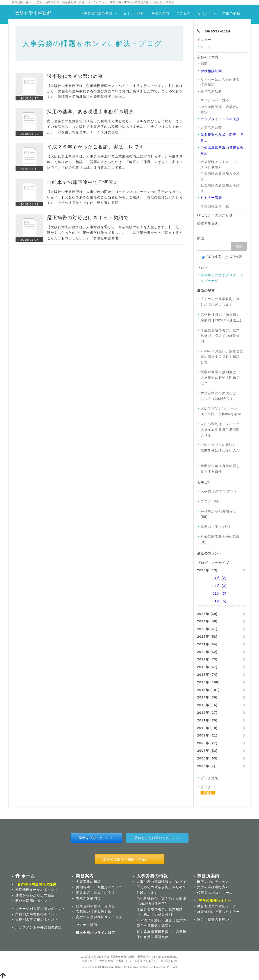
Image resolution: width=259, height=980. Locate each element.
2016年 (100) (208, 682)
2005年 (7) (206, 766)
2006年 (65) (207, 758)
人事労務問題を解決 (98, 13)
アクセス (184, 13)
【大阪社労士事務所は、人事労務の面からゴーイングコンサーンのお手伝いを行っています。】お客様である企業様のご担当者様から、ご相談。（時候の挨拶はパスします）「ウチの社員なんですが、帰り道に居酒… (115, 197)
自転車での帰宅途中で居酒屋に (83, 182)
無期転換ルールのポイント (37, 890)
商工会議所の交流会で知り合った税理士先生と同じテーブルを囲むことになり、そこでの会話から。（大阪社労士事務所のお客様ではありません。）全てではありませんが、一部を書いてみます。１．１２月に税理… (115, 127)
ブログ (178, 882)
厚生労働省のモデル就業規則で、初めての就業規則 (220, 336)
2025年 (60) (207, 614)
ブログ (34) (210, 501)
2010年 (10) (207, 728)
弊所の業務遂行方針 (213, 887)
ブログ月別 (209, 778)
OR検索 (234, 257)
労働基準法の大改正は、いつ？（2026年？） (220, 396)
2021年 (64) (207, 644)
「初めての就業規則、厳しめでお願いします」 (220, 302)
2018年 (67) (207, 667)
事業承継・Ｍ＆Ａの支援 (95, 893)
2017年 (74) (207, 675)
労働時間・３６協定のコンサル (101, 887)
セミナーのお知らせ (215, 215)
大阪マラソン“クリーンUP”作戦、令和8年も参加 (221, 411)
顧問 (204, 64)
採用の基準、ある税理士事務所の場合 (90, 112)
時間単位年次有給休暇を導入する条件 (220, 469)
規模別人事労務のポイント (37, 919)
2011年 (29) (207, 720)
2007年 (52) (207, 751)
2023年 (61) (207, 629)
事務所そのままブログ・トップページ (222, 278)
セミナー (206, 13)
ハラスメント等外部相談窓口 (38, 927)
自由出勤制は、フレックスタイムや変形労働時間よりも (220, 429)
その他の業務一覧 (215, 206)
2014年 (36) (207, 697)
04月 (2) (213, 578)
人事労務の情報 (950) (218, 491)
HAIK (174, 967)
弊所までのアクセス (213, 882)
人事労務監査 (211, 128)
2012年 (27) (207, 713)
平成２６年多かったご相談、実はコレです (96, 147)
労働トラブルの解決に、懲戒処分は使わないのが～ (220, 450)
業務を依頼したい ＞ (97, 838)
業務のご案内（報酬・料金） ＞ (129, 859)
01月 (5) (213, 601)
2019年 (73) (207, 659)
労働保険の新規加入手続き (220, 176)
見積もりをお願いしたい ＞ (157, 838)
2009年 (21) (207, 735)
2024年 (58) (207, 621)
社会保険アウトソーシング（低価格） (220, 164)
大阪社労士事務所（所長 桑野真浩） (128, 957)
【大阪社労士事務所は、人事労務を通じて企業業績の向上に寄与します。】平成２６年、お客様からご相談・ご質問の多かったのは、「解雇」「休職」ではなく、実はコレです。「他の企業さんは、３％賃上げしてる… (115, 162)
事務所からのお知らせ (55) (218, 514)
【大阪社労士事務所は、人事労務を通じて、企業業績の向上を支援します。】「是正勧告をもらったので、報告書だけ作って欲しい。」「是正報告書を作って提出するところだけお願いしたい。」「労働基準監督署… (115, 233)
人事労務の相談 (88, 882)
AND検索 (212, 257)
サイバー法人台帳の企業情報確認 (220, 82)
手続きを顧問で (88, 898)
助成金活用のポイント (33, 901)
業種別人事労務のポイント (37, 914)
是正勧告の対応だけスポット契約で (88, 218)
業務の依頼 (231, 13)
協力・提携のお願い (213, 919)
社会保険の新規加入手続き (220, 188)
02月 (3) (213, 593)
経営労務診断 (211, 92)
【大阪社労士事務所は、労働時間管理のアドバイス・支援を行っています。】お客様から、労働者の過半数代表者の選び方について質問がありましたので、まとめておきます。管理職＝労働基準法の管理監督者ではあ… (115, 91)
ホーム (206, 47)
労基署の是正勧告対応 (94, 912)
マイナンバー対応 (215, 100)
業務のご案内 (208, 57)
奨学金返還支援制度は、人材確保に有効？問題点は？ (220, 378)
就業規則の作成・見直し (95, 906)
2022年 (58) (207, 637)
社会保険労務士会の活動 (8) (220, 539)
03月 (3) (213, 586)
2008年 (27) (207, 743)
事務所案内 (161, 13)
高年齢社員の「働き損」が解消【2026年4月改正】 (222, 317)
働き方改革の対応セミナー (219, 906)
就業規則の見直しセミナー (219, 912)
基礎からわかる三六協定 (35, 895)
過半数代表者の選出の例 (75, 76)
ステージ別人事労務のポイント (40, 909)
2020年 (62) (207, 652)
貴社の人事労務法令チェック (99, 917)
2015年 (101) (208, 690)
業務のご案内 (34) (215, 527)
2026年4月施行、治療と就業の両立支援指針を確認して (222, 357)
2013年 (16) (207, 705)
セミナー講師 (134, 13)
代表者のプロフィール (215, 893)
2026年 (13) (207, 570)
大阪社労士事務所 (33, 13)
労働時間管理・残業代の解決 (220, 109)
